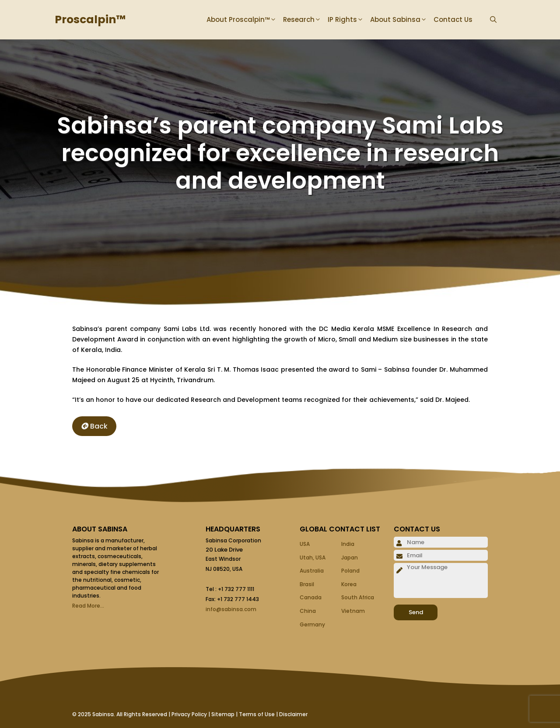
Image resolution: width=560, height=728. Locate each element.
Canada (311, 597)
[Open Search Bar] (493, 20)
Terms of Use (257, 714)
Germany (312, 624)
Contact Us (453, 19)
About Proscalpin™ (245, 20)
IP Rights (349, 20)
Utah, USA (313, 557)
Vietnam (353, 611)
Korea (349, 584)
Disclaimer (293, 714)
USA (305, 544)
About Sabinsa (402, 20)
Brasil (307, 584)
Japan (350, 557)
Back (94, 426)
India (348, 544)
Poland (350, 571)
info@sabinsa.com (231, 609)
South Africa (358, 597)
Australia (312, 571)
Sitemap (223, 714)
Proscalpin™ (90, 19)
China (308, 611)
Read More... (88, 606)
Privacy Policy (189, 714)
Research (305, 20)
